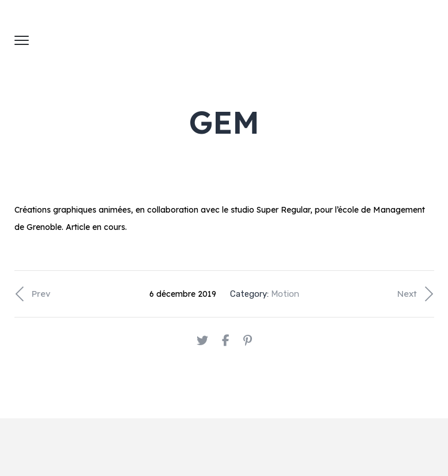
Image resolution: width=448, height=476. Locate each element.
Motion (285, 294)
